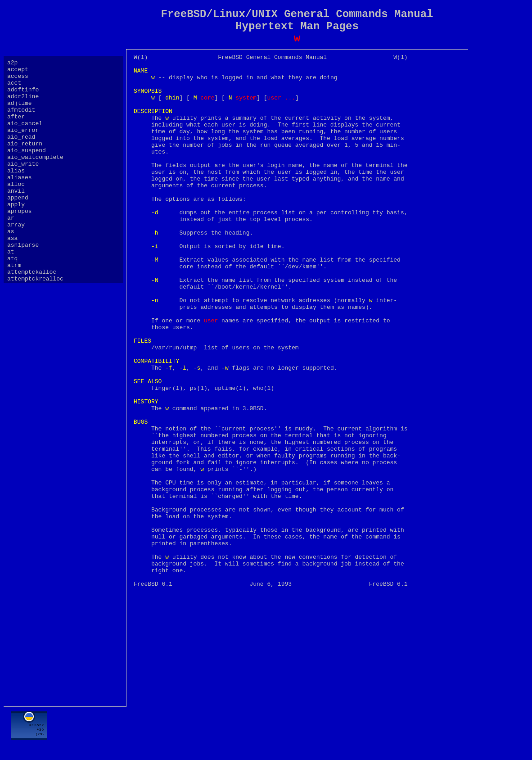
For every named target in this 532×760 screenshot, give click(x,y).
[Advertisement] (297, 732)
